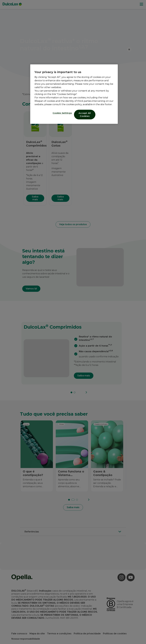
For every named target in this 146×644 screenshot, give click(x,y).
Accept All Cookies (85, 115)
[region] (74, 94)
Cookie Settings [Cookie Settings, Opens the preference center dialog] (62, 113)
